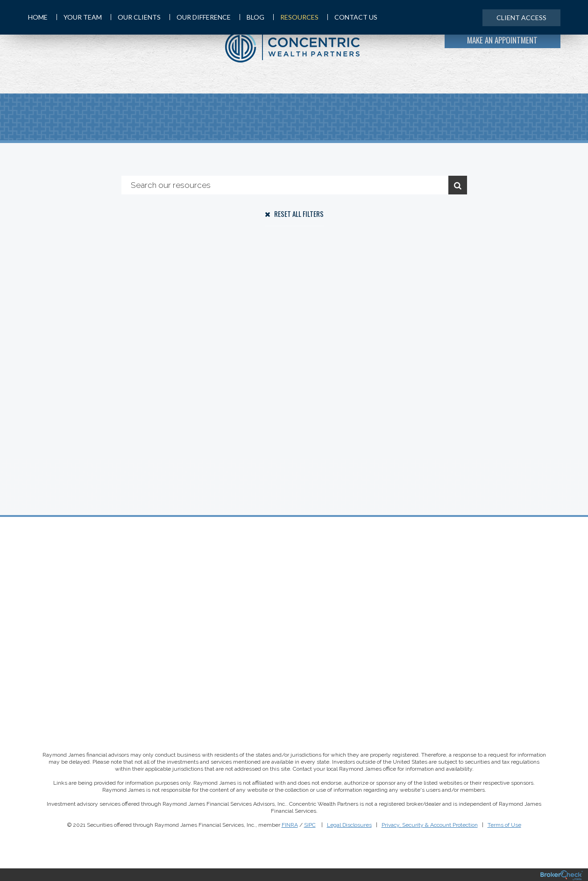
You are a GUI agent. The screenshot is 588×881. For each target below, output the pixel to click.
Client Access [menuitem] (521, 18)
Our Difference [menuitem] (200, 17)
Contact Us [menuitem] (352, 17)
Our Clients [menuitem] (136, 17)
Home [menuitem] (38, 17)
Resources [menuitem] (296, 17)
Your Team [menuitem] (79, 17)
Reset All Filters (294, 214)
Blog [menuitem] (252, 17)
